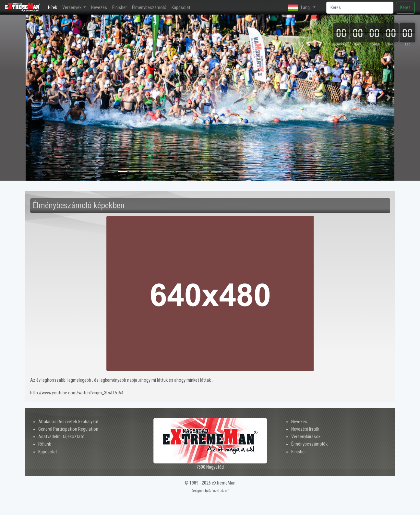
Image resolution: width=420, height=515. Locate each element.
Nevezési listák (305, 429)
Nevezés (99, 8)
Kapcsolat (181, 8)
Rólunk (45, 444)
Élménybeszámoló (149, 8)
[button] (31, 98)
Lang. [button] (300, 8)
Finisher (120, 8)
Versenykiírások (306, 437)
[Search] (360, 8)
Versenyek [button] (72, 8)
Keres (405, 8)
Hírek (54, 7)
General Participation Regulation (68, 429)
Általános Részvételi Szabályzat (68, 422)
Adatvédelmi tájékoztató (61, 437)
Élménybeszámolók (309, 444)
